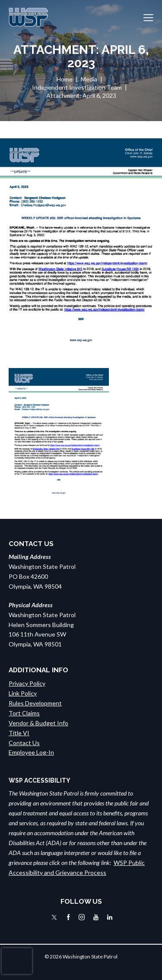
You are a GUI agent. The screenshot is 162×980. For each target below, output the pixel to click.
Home (65, 79)
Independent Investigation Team (77, 87)
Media (89, 79)
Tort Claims (24, 713)
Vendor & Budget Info (38, 723)
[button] (148, 17)
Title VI (19, 733)
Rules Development (35, 703)
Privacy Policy (27, 683)
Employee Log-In (31, 752)
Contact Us (24, 743)
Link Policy (23, 693)
